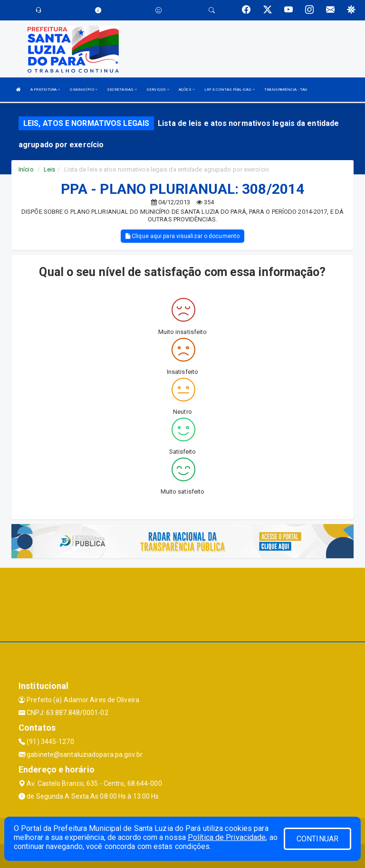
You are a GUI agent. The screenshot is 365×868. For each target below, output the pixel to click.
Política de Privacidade (227, 837)
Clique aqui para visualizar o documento (182, 236)
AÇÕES (187, 90)
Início (26, 169)
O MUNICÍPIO (84, 90)
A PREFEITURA (45, 90)
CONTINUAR (317, 839)
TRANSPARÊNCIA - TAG (286, 90)
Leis (49, 169)
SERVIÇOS (158, 90)
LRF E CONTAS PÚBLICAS (230, 90)
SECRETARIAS (122, 90)
